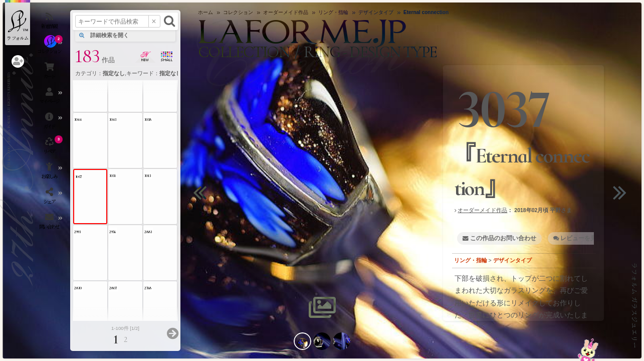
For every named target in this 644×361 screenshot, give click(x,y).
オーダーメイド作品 (482, 210)
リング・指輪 (471, 260)
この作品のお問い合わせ (503, 238)
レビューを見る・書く (590, 238)
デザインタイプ (512, 260)
